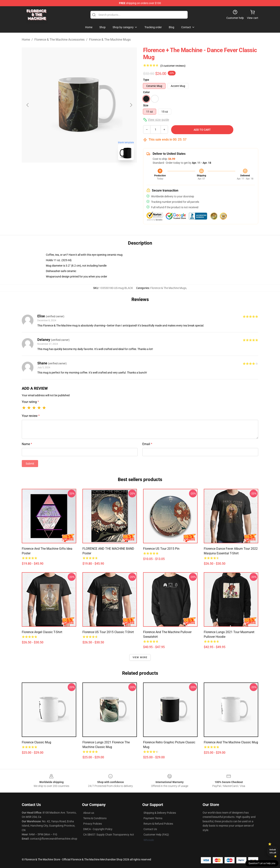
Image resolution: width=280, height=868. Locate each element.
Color (146, 92)
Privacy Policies (93, 824)
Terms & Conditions (95, 818)
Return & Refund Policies (158, 824)
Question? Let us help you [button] (262, 863)
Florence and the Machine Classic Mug (231, 742)
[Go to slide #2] (89, 172)
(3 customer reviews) (173, 66)
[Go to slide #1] (69, 172)
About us (89, 813)
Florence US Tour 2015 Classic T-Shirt (108, 632)
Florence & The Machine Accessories (59, 40)
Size (146, 105)
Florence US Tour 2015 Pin (161, 549)
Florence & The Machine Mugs (110, 40)
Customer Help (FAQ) (156, 835)
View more (140, 657)
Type (146, 80)
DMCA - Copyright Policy (98, 829)
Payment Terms (153, 818)
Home (26, 40)
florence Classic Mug (36, 742)
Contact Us (150, 829)
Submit (30, 464)
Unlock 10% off (273, 851)
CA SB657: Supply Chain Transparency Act (109, 835)
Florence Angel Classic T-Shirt (42, 632)
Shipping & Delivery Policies (160, 813)
